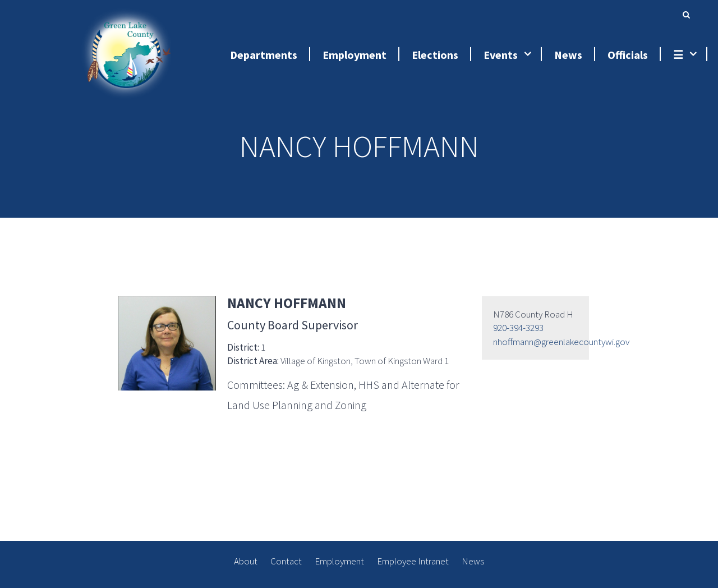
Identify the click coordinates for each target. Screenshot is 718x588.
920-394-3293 (518, 328)
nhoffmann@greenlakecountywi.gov (561, 342)
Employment (339, 561)
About (246, 561)
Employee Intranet (413, 561)
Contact (286, 561)
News (473, 561)
